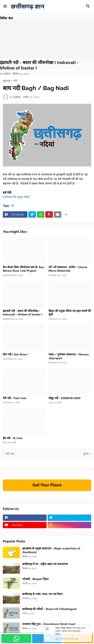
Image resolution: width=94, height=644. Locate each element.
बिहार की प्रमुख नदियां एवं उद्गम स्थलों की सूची (70, 313)
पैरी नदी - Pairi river (15, 398)
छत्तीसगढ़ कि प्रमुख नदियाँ (17, 197)
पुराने (86, 454)
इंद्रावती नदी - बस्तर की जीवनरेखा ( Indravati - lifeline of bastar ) (39, 65)
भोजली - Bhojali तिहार (35, 579)
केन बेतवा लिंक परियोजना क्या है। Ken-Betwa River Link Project (24, 269)
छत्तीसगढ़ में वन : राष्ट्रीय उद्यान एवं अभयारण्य (45, 564)
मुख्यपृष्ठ (7, 81)
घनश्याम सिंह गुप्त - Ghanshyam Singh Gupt (49, 624)
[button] (5, 6)
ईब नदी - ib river (13, 438)
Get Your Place (47, 485)
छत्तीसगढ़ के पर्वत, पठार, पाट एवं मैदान (42, 594)
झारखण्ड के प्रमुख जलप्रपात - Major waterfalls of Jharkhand (51, 550)
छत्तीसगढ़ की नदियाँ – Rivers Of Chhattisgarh (49, 609)
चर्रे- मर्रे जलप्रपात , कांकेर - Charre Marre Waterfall (68, 269)
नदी (15, 81)
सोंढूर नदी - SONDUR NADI (64, 398)
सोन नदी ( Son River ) (16, 354)
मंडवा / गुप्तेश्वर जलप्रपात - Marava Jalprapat (69, 356)
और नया (10, 454)
